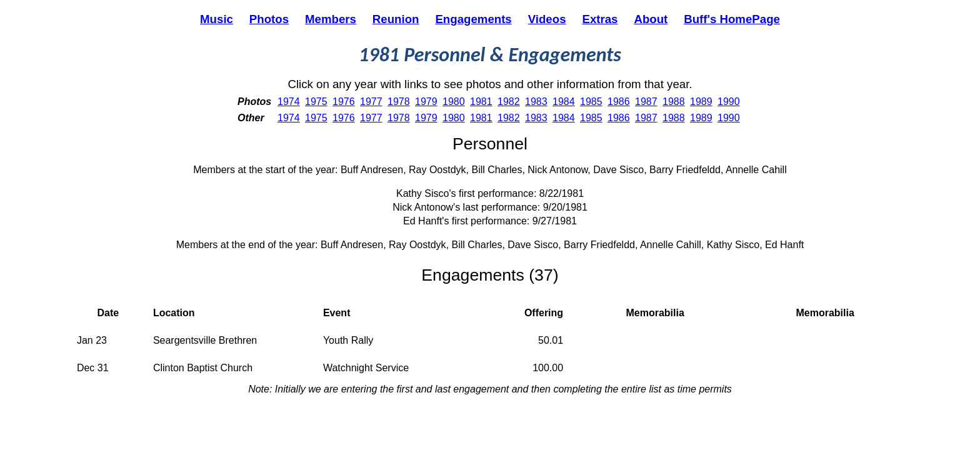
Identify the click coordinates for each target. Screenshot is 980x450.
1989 (701, 102)
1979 (426, 102)
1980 (454, 102)
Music (217, 19)
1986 (619, 102)
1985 (591, 102)
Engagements (473, 19)
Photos (269, 19)
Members (331, 19)
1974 (289, 102)
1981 (481, 102)
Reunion (396, 19)
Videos (547, 19)
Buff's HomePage (732, 19)
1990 (729, 102)
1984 (564, 102)
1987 (646, 102)
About (651, 19)
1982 (509, 102)
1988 (674, 102)
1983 (536, 102)
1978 (399, 102)
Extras (600, 19)
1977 (371, 102)
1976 (344, 102)
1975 (316, 102)
